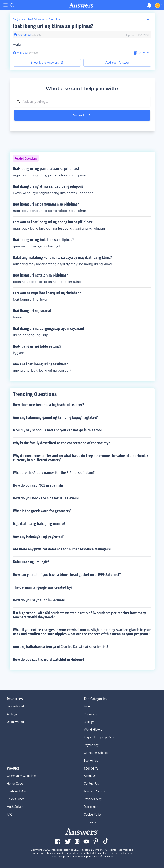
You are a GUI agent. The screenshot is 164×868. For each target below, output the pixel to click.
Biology (89, 722)
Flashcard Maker (18, 791)
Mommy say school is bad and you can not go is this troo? (58, 430)
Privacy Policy (93, 799)
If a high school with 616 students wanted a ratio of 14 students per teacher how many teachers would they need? (79, 615)
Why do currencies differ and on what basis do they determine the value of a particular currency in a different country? (81, 458)
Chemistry (91, 714)
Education (54, 19)
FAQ (10, 814)
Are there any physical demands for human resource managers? (62, 549)
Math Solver (15, 807)
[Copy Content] (139, 53)
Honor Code (15, 784)
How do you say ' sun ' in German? (39, 600)
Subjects (18, 19)
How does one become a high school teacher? (48, 405)
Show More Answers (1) (47, 63)
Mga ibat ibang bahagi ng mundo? (39, 524)
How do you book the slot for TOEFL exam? (46, 498)
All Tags (12, 714)
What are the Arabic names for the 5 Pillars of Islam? (54, 473)
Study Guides (16, 799)
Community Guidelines (22, 776)
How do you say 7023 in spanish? (38, 485)
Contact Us (91, 784)
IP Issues (90, 822)
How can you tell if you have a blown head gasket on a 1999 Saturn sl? (67, 575)
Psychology (91, 745)
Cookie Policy (93, 814)
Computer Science (96, 753)
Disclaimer (91, 807)
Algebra (89, 706)
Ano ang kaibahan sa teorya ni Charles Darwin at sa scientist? (61, 647)
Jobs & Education (36, 19)
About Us (90, 776)
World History (93, 730)
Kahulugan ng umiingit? (31, 562)
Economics (91, 761)
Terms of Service (95, 791)
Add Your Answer (117, 63)
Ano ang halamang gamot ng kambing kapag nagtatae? (55, 417)
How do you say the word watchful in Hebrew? (49, 660)
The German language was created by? (43, 587)
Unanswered (15, 722)
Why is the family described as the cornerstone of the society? (61, 443)
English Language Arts (99, 737)
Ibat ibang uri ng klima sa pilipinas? (53, 26)
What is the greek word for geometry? (42, 511)
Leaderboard (15, 706)
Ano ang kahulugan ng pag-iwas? (38, 536)
